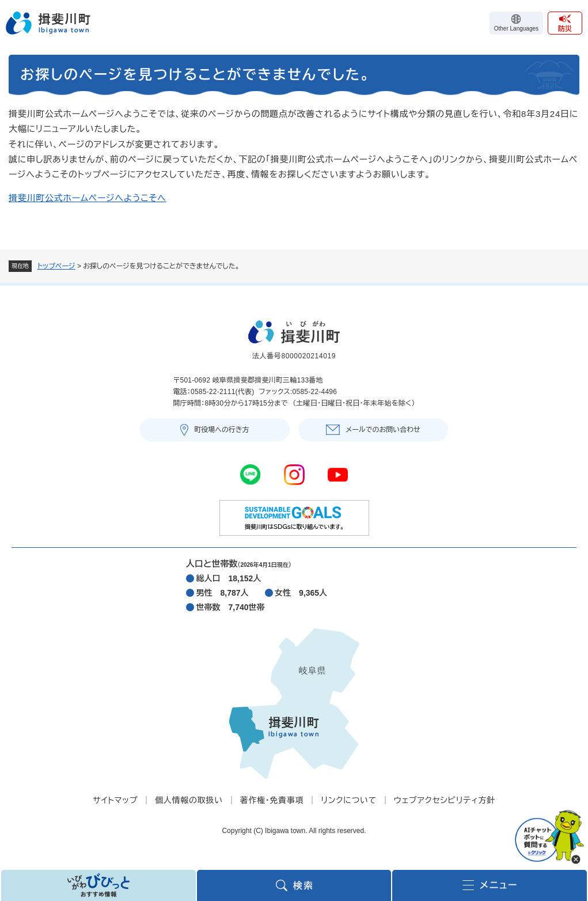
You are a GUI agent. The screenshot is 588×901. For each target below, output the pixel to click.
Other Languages (516, 29)
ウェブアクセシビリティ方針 (445, 800)
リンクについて (348, 800)
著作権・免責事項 (272, 800)
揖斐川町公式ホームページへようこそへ (88, 198)
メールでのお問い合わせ (383, 430)
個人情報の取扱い (189, 800)
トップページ (56, 266)
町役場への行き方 (222, 430)
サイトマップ (115, 800)
